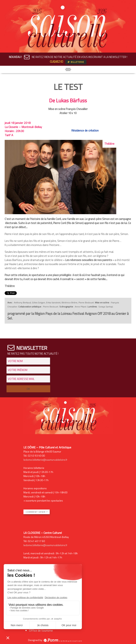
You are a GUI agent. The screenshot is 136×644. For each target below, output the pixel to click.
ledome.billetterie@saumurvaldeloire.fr (45, 460)
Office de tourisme (41, 630)
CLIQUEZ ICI (56, 62)
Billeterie (76, 62)
